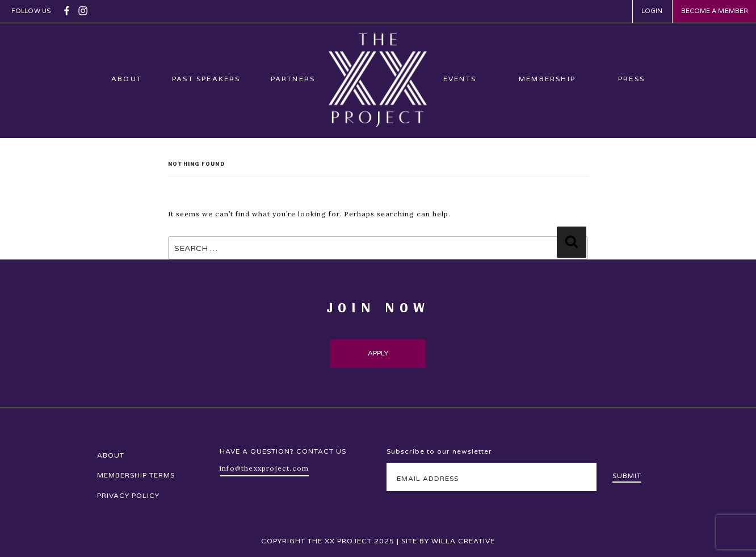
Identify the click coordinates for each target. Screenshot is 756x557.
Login (652, 11)
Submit (627, 476)
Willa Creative (463, 541)
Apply (378, 353)
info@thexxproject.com (264, 468)
